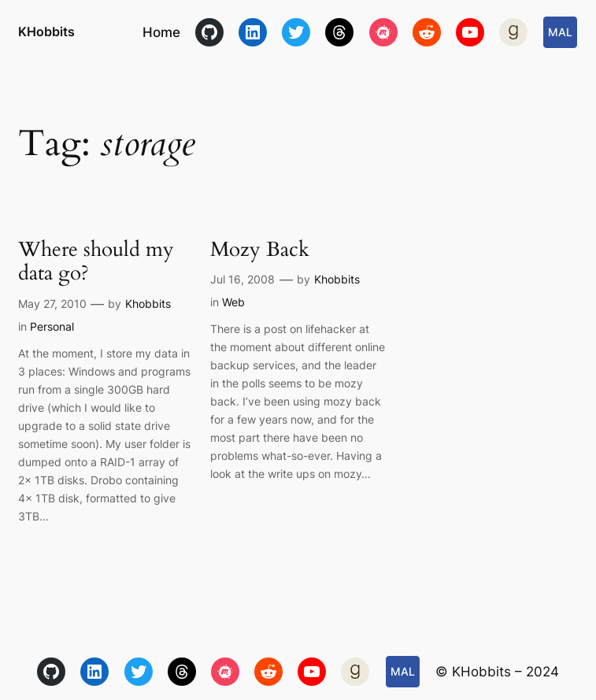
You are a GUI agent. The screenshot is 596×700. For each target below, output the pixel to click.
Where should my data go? (96, 262)
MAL (560, 32)
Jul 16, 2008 (242, 279)
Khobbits (148, 304)
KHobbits (46, 31)
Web (233, 302)
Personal (52, 326)
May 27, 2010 (52, 304)
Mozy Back (260, 250)
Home (161, 32)
